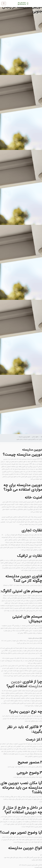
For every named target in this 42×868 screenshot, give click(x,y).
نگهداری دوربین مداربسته (24, 437)
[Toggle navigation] (4, 4)
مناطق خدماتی (35, 437)
